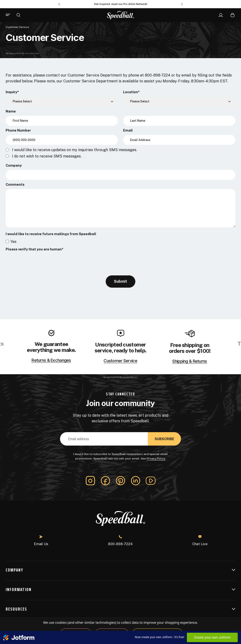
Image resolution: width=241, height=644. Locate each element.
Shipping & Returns (190, 361)
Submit (120, 281)
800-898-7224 (120, 541)
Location (131, 92)
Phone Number (18, 130)
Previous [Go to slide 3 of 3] (59, 4)
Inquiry (12, 92)
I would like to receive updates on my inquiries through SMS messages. (74, 150)
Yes (14, 242)
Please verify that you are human (34, 249)
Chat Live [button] (200, 540)
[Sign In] (221, 15)
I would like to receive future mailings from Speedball (51, 234)
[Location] (179, 102)
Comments (15, 185)
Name (11, 111)
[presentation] (41, 263)
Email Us (41, 541)
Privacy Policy (156, 459)
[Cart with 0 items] (233, 15)
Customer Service (120, 361)
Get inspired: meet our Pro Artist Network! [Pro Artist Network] (121, 4)
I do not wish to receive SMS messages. (47, 156)
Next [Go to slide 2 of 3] (182, 4)
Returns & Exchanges (51, 360)
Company (14, 165)
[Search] (18, 15)
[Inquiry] (62, 102)
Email (128, 130)
